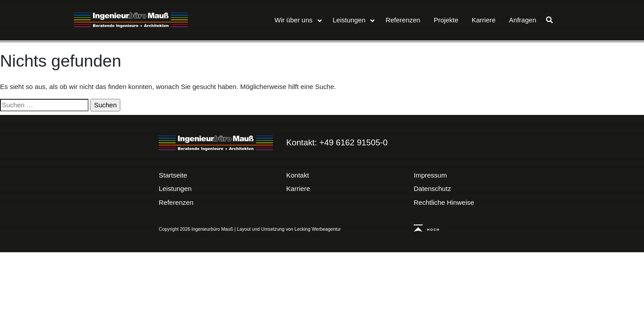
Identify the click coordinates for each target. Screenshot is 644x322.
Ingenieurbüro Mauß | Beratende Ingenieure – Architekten (216, 143)
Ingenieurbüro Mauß (131, 20)
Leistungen (175, 189)
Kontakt (298, 175)
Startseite (173, 175)
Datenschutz (432, 189)
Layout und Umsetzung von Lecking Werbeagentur (289, 229)
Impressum (430, 175)
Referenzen (176, 202)
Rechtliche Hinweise (444, 202)
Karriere (298, 189)
